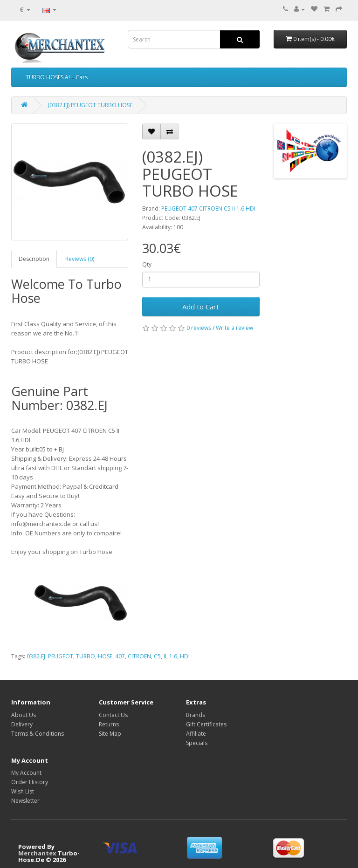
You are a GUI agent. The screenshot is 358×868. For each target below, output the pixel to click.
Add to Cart (201, 307)
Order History (30, 782)
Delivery (22, 724)
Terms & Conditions (38, 734)
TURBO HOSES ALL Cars (57, 77)
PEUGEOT (61, 656)
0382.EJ (36, 656)
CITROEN (139, 656)
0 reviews (199, 328)
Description (34, 259)
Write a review (234, 328)
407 (120, 656)
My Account (26, 773)
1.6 (173, 656)
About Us (24, 715)
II (165, 656)
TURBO (86, 656)
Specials (197, 743)
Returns (109, 724)
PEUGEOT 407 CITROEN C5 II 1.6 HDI (208, 208)
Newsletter (25, 801)
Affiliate (196, 734)
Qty (147, 264)
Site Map (110, 734)
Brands (196, 715)
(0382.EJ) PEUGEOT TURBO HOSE (90, 105)
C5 (157, 656)
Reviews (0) (80, 259)
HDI (185, 656)
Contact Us (113, 715)
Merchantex (37, 853)
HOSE (105, 656)
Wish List (23, 791)
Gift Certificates (206, 724)
